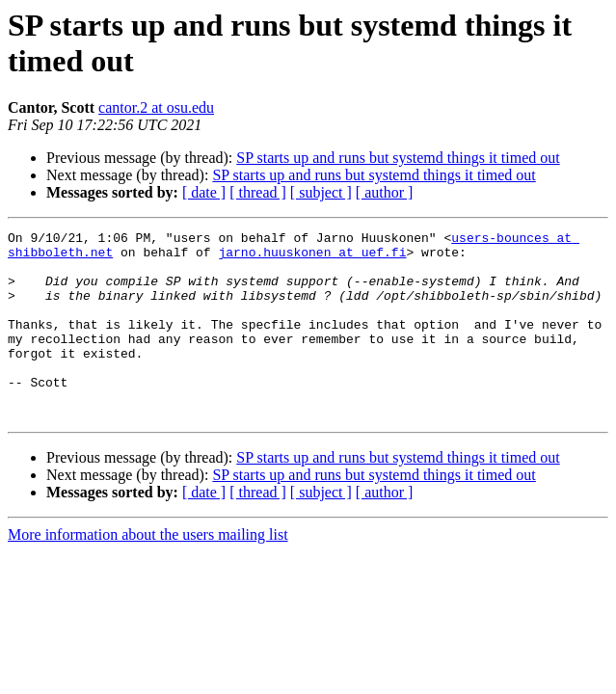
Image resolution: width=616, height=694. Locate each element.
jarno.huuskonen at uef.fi (312, 257)
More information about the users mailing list (148, 572)
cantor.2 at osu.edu (156, 107)
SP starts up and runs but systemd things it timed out (398, 158)
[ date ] (204, 192)
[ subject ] (321, 192)
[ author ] (385, 192)
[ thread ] (258, 192)
